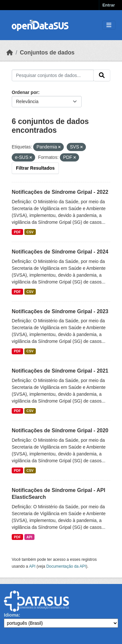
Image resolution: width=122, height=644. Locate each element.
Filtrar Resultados (35, 168)
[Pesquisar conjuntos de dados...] (53, 75)
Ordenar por (25, 92)
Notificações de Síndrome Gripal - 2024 (60, 252)
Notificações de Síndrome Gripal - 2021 (60, 371)
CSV (30, 232)
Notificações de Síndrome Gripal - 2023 (60, 311)
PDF (17, 232)
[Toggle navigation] (109, 25)
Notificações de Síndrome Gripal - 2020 (60, 430)
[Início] (10, 53)
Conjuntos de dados (47, 53)
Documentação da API (66, 566)
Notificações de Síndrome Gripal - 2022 (60, 192)
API (29, 537)
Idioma (11, 615)
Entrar (109, 5)
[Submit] (102, 75)
